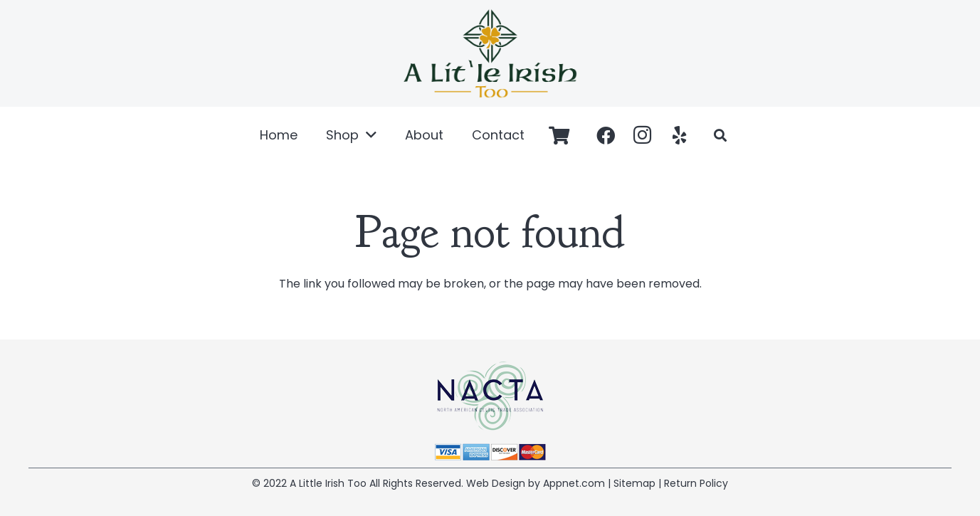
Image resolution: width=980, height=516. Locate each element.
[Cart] (559, 135)
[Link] (490, 53)
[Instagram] (643, 135)
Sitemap (634, 483)
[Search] (720, 136)
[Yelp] (680, 135)
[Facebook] (606, 135)
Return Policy (696, 483)
